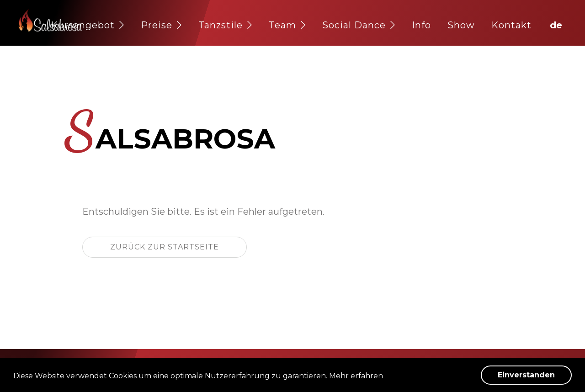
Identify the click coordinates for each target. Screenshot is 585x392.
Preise (161, 25)
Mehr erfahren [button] (356, 376)
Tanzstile (225, 25)
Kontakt (511, 25)
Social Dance (359, 25)
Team (287, 25)
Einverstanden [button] (526, 375)
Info (421, 25)
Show (461, 25)
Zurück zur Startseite (165, 247)
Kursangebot (88, 25)
